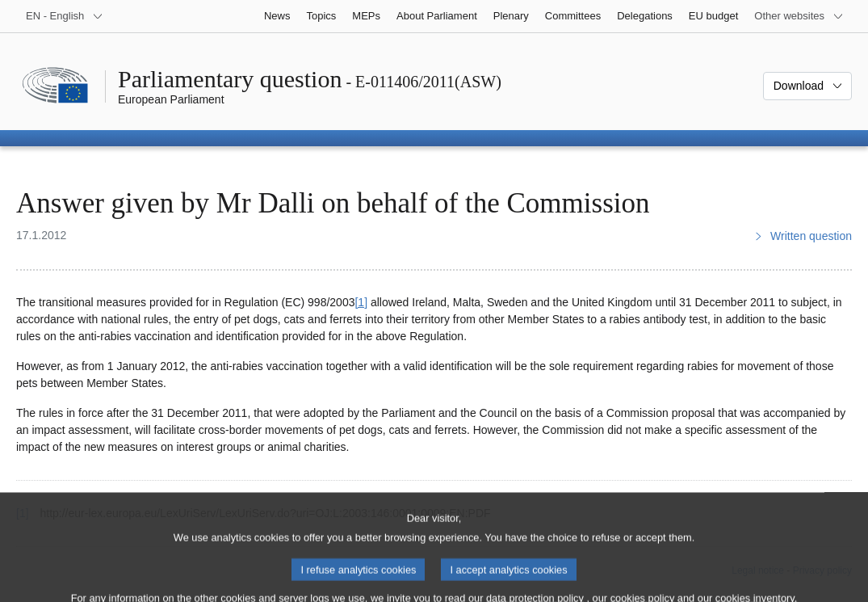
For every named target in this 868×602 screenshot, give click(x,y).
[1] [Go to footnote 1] (361, 302)
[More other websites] (799, 16)
